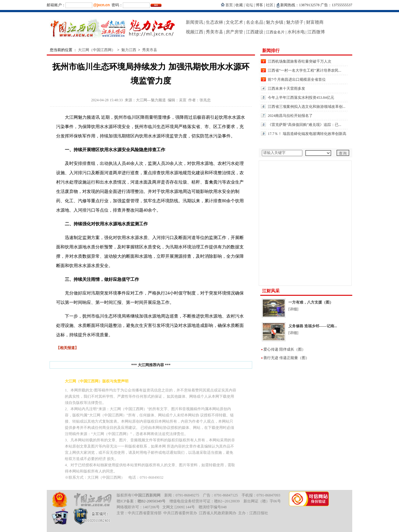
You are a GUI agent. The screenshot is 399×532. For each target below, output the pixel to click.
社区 (270, 5)
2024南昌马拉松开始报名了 (290, 116)
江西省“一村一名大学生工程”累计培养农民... (305, 70)
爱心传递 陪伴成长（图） (284, 349)
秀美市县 (214, 32)
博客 (259, 5)
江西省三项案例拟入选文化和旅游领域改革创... (307, 107)
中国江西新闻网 (147, 495)
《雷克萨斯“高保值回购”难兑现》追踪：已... (305, 125)
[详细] (293, 309)
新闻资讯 (195, 22)
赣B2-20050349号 (151, 501)
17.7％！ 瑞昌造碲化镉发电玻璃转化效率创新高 (307, 134)
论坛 (249, 5)
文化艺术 (234, 22)
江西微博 (316, 32)
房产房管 (234, 32)
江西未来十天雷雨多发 (286, 89)
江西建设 (255, 32)
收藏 (239, 5)
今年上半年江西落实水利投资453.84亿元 (301, 98)
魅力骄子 (295, 22)
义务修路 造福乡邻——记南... (313, 326)
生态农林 (214, 22)
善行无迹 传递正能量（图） (286, 358)
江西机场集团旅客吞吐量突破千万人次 (300, 61)
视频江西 (195, 32)
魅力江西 (129, 50)
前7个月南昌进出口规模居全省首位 (297, 79)
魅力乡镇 (275, 22)
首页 (229, 5)
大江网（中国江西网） (97, 50)
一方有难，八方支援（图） (311, 302)
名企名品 (255, 22)
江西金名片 (275, 32)
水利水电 (296, 32)
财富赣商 (315, 22)
